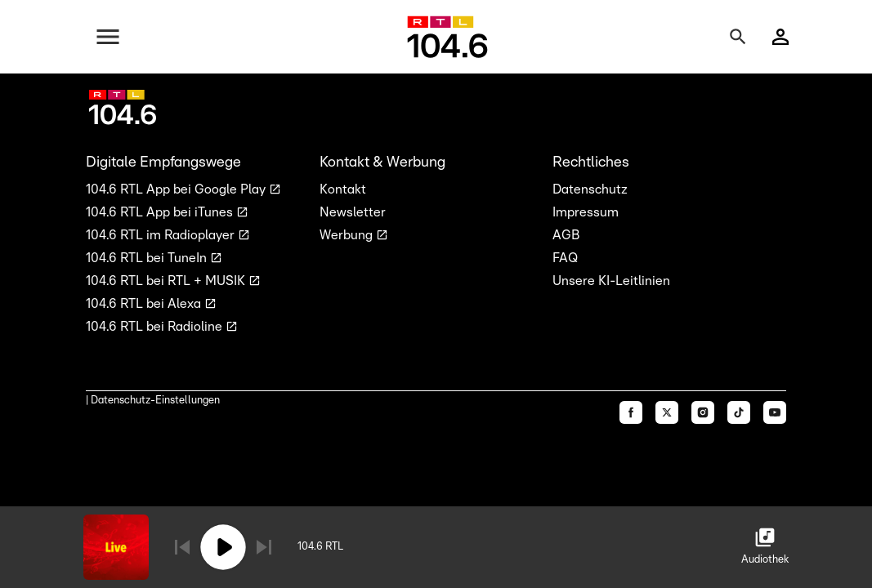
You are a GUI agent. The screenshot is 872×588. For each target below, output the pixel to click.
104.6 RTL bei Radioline (156, 327)
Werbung (348, 235)
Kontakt (343, 189)
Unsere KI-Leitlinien (611, 281)
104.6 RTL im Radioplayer (162, 235)
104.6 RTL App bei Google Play (177, 189)
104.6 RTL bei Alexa (145, 304)
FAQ (565, 258)
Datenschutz (590, 189)
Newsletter (353, 212)
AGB (566, 235)
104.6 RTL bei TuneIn (148, 258)
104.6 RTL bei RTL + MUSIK (167, 281)
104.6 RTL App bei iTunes (161, 212)
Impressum (586, 212)
